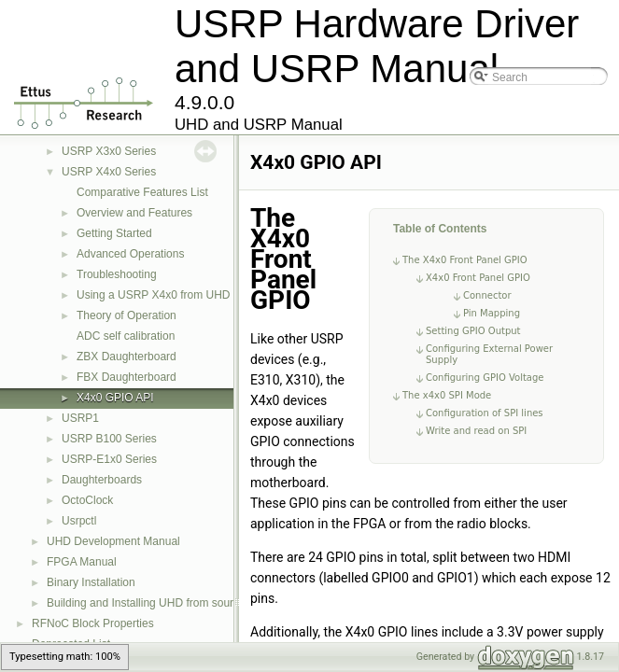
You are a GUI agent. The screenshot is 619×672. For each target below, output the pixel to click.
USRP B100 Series (109, 439)
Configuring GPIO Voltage (485, 378)
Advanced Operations (130, 254)
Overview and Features (134, 213)
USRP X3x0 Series (109, 151)
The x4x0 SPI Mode (447, 395)
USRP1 (80, 418)
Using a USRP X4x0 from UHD (154, 295)
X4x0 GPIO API (115, 398)
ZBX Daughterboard (127, 357)
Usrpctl (79, 521)
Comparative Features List (142, 192)
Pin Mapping (492, 313)
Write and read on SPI (476, 431)
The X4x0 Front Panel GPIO (465, 260)
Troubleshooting (117, 274)
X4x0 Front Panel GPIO (478, 278)
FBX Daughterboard (127, 377)
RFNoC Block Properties (93, 623)
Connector (487, 295)
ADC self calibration (126, 336)
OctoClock (87, 500)
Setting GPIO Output (473, 331)
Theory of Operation (127, 315)
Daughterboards (102, 480)
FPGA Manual (82, 562)
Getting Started (114, 233)
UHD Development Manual (113, 541)
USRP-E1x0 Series (109, 459)
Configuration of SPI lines (485, 413)
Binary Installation (91, 582)
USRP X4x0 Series (109, 172)
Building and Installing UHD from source (146, 603)
